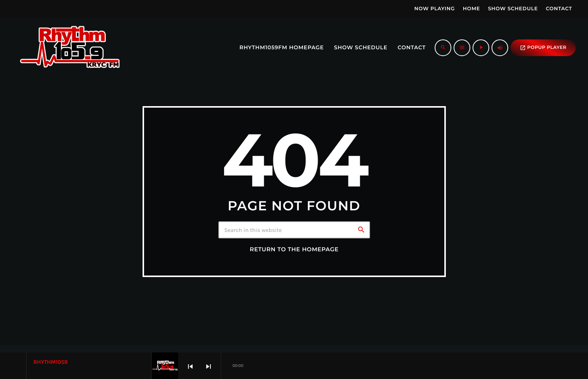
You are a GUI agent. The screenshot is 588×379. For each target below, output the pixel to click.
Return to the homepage (294, 249)
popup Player (543, 48)
